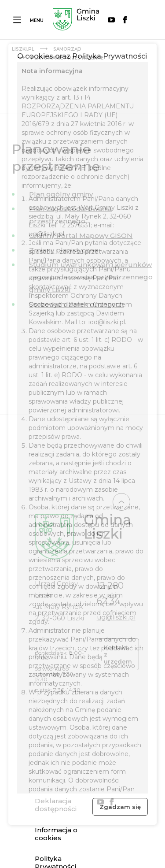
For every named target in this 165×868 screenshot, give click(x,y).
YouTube (111, 20)
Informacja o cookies (56, 834)
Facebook (125, 20)
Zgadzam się (120, 807)
